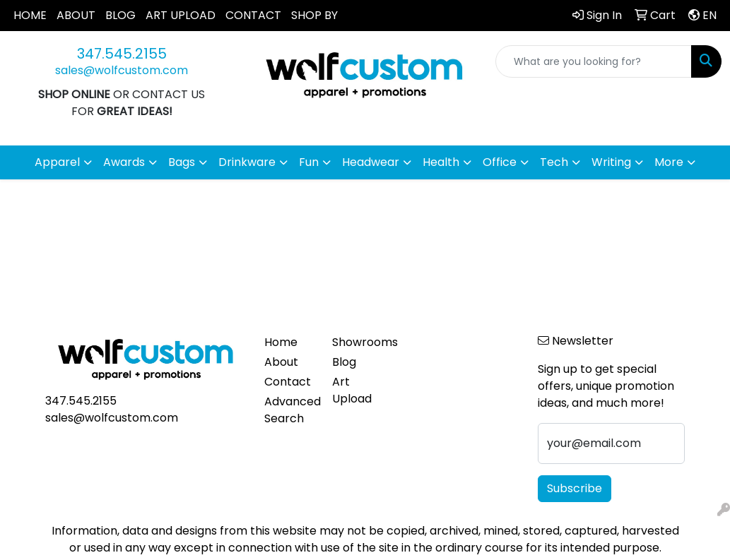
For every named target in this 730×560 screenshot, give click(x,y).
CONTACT (253, 15)
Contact (288, 382)
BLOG (120, 15)
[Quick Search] (594, 61)
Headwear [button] (371, 162)
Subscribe (575, 488)
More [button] (669, 162)
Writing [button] (611, 162)
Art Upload (352, 390)
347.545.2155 (122, 54)
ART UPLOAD (181, 15)
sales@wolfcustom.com (122, 70)
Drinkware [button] (247, 162)
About (281, 362)
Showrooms (358, 342)
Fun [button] (309, 162)
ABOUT (76, 15)
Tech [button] (554, 162)
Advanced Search (290, 410)
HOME (30, 15)
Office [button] (500, 162)
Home (281, 342)
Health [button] (441, 162)
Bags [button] (182, 162)
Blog (344, 362)
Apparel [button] (57, 162)
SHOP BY (314, 15)
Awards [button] (124, 162)
